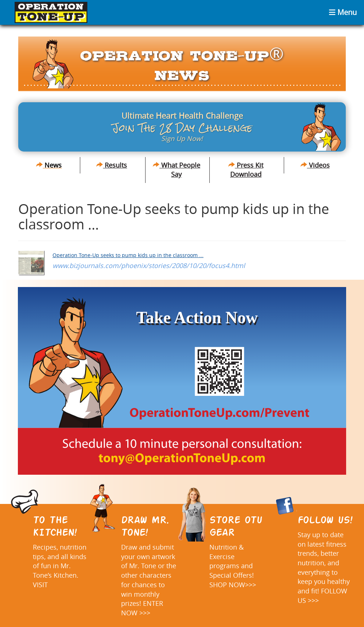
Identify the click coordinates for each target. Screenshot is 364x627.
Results (112, 165)
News (49, 165)
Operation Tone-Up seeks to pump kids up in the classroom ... (128, 255)
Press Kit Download (246, 170)
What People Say (177, 170)
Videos (315, 165)
